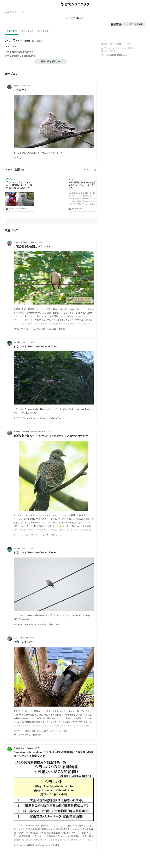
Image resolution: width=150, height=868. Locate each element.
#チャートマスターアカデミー (28, 535)
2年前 (51, 432)
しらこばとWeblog (21, 638)
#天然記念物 (40, 329)
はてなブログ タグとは (110, 48)
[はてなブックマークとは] (23, 170)
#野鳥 (16, 329)
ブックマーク (12, 179)
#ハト (59, 535)
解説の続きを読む (51, 61)
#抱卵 (27, 731)
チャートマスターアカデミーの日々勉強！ (30, 432)
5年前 (37, 748)
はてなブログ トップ (14, 12)
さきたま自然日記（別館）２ (25, 242)
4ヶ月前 (27, 86)
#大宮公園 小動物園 (56, 329)
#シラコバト (19, 158)
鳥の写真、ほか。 (21, 342)
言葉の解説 (12, 31)
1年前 (41, 242)
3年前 (32, 548)
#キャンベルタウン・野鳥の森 (28, 735)
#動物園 (30, 845)
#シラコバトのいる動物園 (48, 845)
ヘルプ (124, 48)
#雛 (33, 731)
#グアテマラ (19, 418)
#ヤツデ (53, 731)
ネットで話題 (28, 31)
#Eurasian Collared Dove (51, 418)
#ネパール (18, 624)
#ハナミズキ (42, 731)
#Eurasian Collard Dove (49, 624)
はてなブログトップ (109, 51)
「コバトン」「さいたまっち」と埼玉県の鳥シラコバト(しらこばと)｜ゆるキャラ (19, 185)
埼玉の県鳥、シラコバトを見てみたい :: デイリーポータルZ (82, 185)
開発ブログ (133, 48)
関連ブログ (44, 31)
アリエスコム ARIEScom (23, 748)
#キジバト (18, 731)
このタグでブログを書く (134, 24)
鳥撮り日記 (18, 86)
